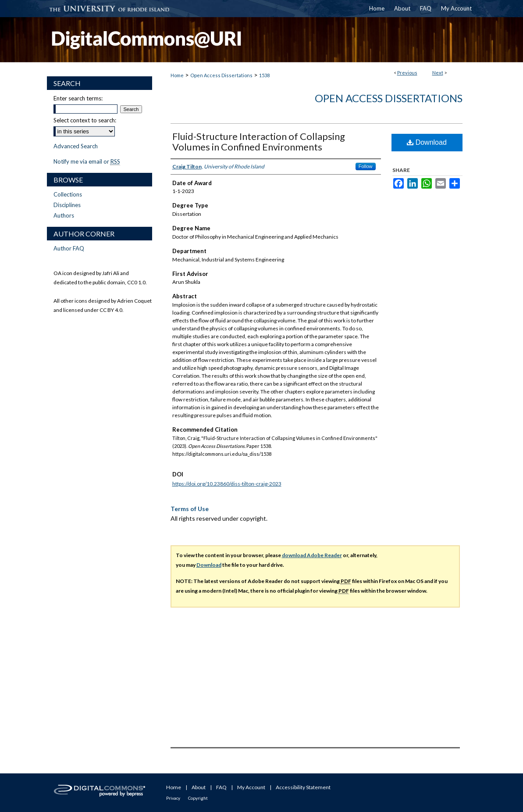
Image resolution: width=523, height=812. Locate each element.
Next (438, 73)
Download (427, 142)
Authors (64, 215)
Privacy (173, 798)
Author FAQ (69, 248)
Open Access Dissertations (221, 75)
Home (177, 75)
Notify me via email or (87, 161)
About (199, 787)
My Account (251, 787)
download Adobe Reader (312, 555)
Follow (366, 166)
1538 (264, 75)
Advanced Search (76, 146)
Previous (407, 73)
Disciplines (67, 205)
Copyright (198, 798)
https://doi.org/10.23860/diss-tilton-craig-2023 (227, 484)
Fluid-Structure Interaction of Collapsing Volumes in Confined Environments (259, 141)
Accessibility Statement (303, 787)
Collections (68, 194)
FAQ (221, 787)
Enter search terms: (78, 98)
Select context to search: (85, 120)
